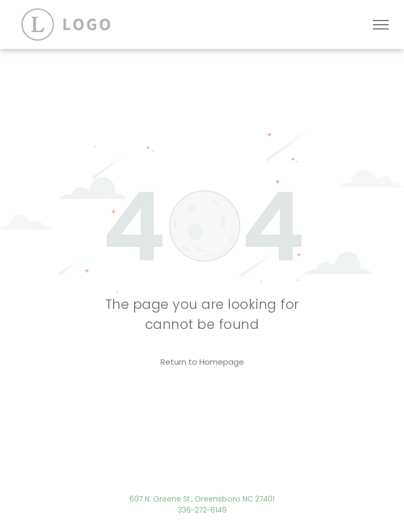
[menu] (381, 25)
